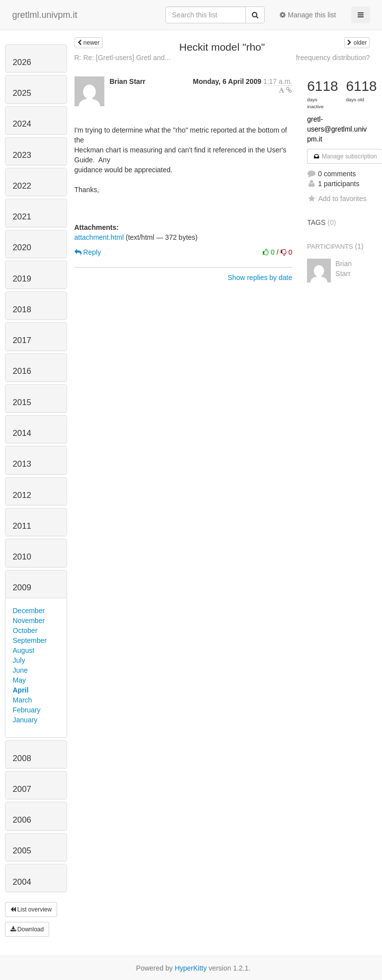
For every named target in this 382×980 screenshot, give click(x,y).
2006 (22, 820)
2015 (22, 402)
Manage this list (308, 15)
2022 (22, 186)
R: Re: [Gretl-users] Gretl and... (123, 58)
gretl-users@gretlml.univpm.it (337, 129)
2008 (22, 758)
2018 (22, 310)
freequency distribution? (333, 58)
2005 (22, 851)
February (27, 710)
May (19, 680)
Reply (88, 252)
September (30, 640)
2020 (22, 247)
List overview (31, 910)
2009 (22, 588)
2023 (22, 155)
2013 (22, 464)
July (19, 660)
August (24, 650)
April (21, 690)
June (20, 670)
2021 (22, 217)
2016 (22, 371)
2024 (22, 124)
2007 (22, 789)
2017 (22, 340)
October (25, 630)
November (29, 621)
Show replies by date (260, 278)
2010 (22, 557)
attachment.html (99, 237)
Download (27, 929)
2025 (22, 93)
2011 (22, 526)
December (29, 611)
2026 (22, 62)
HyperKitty (191, 968)
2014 (22, 433)
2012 (22, 495)
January (25, 720)
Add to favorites (337, 199)
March (23, 700)
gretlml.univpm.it (45, 15)
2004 (22, 882)
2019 (22, 279)
